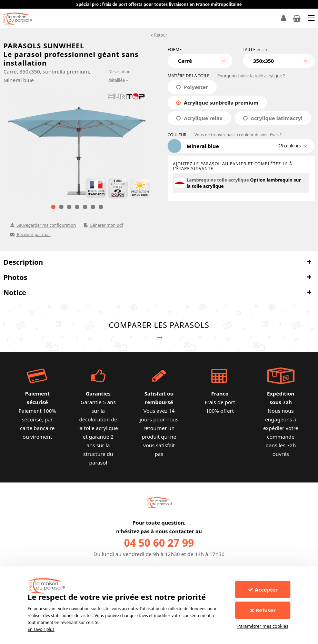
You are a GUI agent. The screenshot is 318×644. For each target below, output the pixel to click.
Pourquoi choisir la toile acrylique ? (251, 76)
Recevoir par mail (31, 235)
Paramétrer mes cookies (263, 626)
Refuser (263, 610)
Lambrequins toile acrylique (218, 180)
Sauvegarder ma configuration (43, 225)
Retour (161, 35)
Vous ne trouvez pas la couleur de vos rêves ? (238, 135)
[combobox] (200, 61)
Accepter (263, 589)
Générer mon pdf (103, 225)
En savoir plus (41, 629)
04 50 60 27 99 (159, 543)
